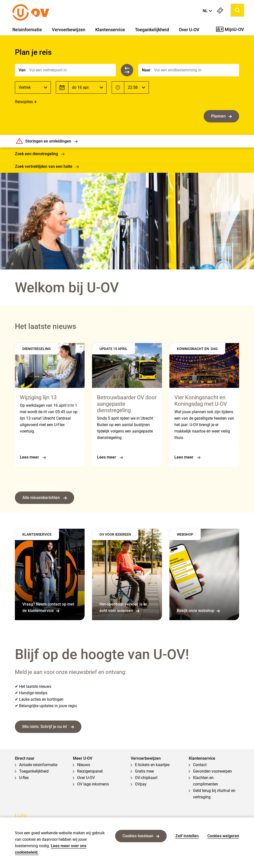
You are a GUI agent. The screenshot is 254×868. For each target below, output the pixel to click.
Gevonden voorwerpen (212, 771)
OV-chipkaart (146, 778)
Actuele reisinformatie (38, 765)
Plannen (221, 116)
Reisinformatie (27, 30)
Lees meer (33, 457)
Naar (146, 70)
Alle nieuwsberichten (45, 498)
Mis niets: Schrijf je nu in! (48, 727)
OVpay (141, 784)
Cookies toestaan (141, 836)
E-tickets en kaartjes (152, 765)
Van (22, 70)
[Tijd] (136, 87)
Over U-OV (189, 30)
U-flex (24, 778)
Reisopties (24, 102)
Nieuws (84, 765)
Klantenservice (110, 30)
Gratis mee (144, 771)
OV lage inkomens (93, 784)
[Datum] (87, 87)
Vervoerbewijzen (69, 30)
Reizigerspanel (90, 771)
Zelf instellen (187, 836)
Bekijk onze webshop (198, 611)
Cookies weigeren (223, 836)
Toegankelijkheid (152, 30)
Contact (200, 765)
